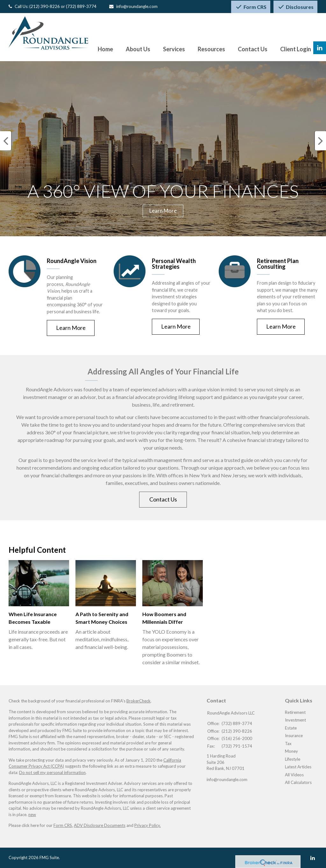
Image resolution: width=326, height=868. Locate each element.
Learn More (163, 211)
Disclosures (295, 7)
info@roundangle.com (137, 6)
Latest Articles (298, 767)
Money (291, 751)
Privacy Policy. (148, 825)
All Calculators (298, 782)
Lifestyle (293, 759)
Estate (291, 728)
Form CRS (251, 7)
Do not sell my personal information (52, 772)
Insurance (294, 736)
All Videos (294, 775)
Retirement (295, 712)
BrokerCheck (138, 701)
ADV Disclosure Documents (100, 825)
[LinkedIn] (313, 858)
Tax (288, 743)
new (32, 815)
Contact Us (163, 499)
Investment (295, 720)
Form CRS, (63, 825)
